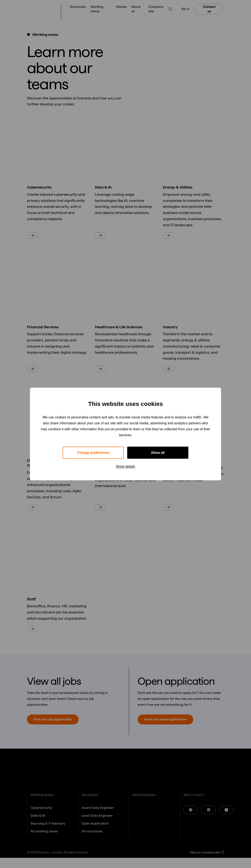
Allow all (158, 453)
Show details (126, 467)
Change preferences (93, 453)
